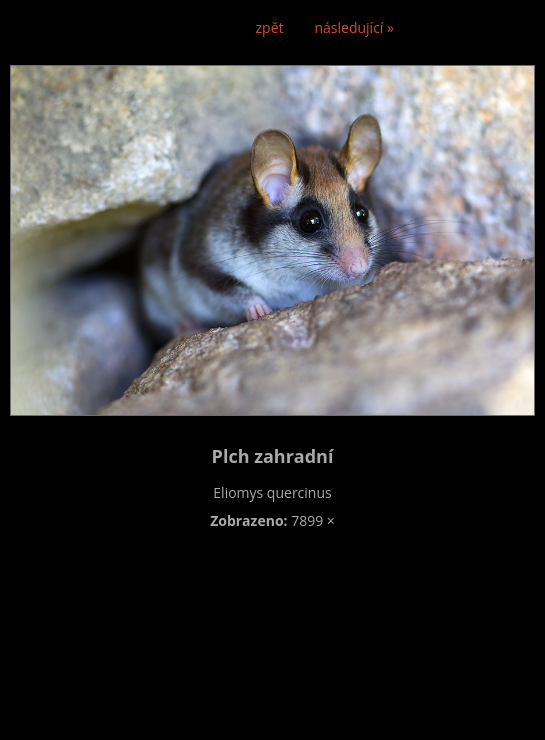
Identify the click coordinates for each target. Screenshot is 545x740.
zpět (270, 27)
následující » (354, 27)
